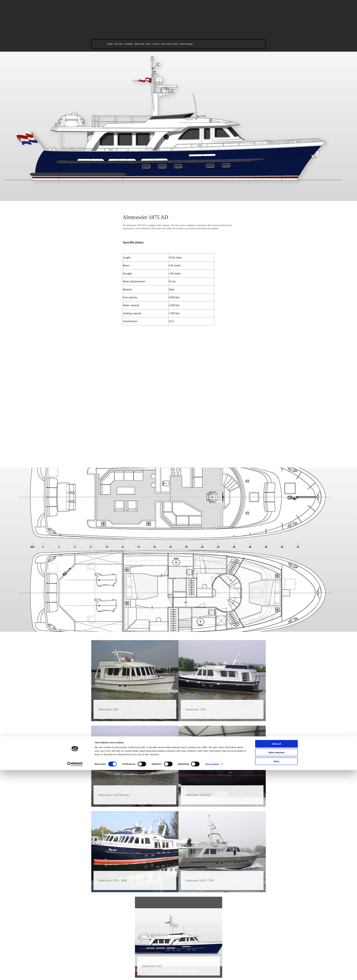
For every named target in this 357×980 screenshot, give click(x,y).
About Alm (139, 44)
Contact (156, 44)
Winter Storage (186, 44)
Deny (277, 522)
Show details (212, 525)
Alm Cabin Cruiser (169, 44)
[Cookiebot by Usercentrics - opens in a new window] (75, 525)
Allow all (277, 504)
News (148, 44)
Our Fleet (119, 44)
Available (129, 44)
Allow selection (276, 513)
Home (110, 44)
